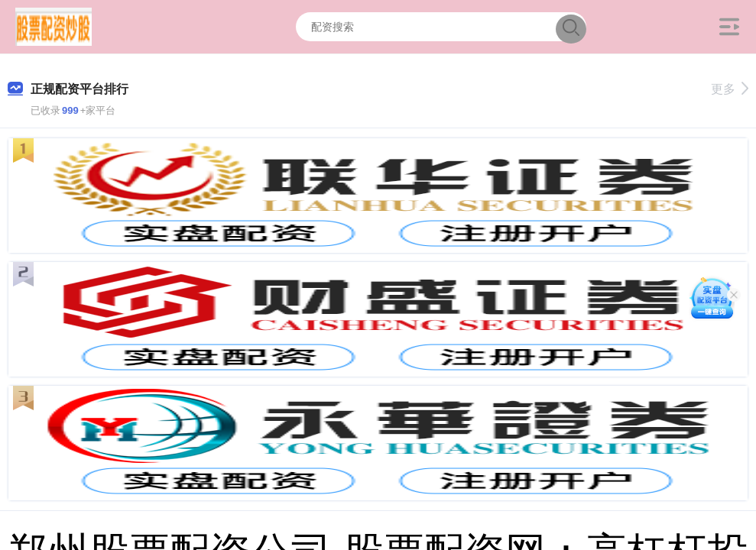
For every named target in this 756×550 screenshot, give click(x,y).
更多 (730, 89)
